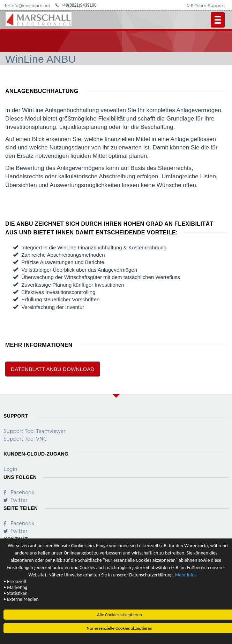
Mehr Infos (186, 575)
